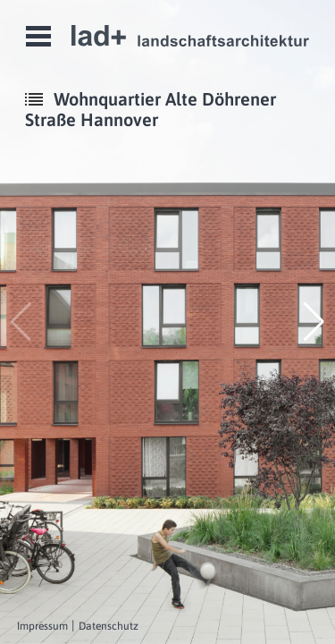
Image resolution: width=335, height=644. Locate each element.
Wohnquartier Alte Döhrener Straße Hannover (151, 109)
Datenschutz (109, 626)
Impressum (42, 626)
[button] (314, 322)
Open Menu (38, 36)
